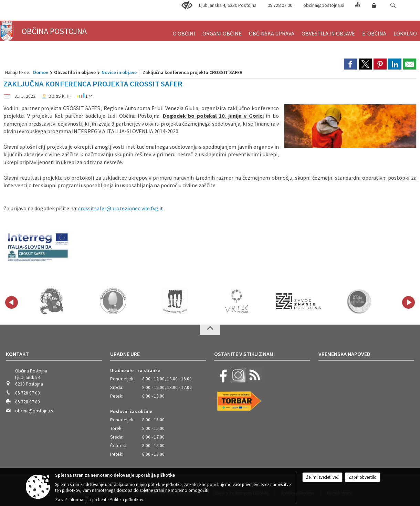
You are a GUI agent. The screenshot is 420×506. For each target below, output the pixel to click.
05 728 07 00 (28, 393)
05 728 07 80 (28, 402)
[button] (393, 5)
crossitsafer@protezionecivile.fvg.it (121, 208)
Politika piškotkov (126, 500)
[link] (350, 64)
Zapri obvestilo (363, 477)
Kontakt (17, 354)
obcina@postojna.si (324, 5)
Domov (41, 72)
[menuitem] (184, 30)
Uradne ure (125, 354)
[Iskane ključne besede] (387, 6)
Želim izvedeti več (322, 477)
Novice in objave (119, 72)
